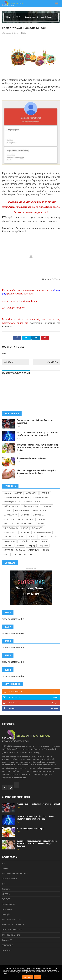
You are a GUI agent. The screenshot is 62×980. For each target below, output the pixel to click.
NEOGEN (45, 550)
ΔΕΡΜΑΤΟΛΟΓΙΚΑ (10, 515)
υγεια (44, 541)
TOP (18, 17)
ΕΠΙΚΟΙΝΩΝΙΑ (38, 515)
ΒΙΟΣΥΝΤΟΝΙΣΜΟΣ (22, 511)
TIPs (14, 554)
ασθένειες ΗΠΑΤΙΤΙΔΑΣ (33, 502)
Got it (37, 977)
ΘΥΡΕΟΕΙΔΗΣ (9, 524)
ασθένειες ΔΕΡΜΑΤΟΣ (12, 502)
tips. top (23, 554)
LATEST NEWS (33, 550)
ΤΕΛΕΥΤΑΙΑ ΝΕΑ (9, 541)
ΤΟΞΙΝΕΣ (35, 541)
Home (9, 17)
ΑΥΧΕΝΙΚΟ (7, 511)
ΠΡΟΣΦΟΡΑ (25, 532)
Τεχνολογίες (24, 541)
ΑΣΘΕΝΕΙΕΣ (45, 493)
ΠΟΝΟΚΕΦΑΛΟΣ (10, 532)
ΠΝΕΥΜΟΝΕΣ (37, 528)
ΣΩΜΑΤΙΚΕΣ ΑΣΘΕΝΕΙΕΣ (48, 537)
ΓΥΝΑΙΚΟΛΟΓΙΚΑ (40, 511)
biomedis (20, 546)
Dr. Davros (20, 550)
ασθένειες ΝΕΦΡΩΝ (30, 506)
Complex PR (43, 546)
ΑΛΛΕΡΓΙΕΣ (18, 493)
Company (31, 546)
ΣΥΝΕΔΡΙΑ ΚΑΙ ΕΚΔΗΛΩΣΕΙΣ (14, 537)
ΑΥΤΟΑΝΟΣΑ (46, 506)
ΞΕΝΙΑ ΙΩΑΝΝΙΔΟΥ (11, 528)
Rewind (6, 554)
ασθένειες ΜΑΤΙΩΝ (11, 506)
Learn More (28, 977)
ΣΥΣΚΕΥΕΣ (32, 537)
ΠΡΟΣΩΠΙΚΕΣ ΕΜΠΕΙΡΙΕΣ (42, 532)
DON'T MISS (8, 550)
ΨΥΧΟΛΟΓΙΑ (8, 546)
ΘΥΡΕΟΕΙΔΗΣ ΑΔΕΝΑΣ (26, 524)
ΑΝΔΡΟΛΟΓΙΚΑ (31, 493)
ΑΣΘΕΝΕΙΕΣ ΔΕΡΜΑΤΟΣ (41, 497)
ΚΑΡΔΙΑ (41, 524)
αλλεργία (7, 493)
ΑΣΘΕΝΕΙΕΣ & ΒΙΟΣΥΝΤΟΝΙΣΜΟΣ (16, 497)
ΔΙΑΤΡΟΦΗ (25, 515)
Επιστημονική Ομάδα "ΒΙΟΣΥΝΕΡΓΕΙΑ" (18, 519)
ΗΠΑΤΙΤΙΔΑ (41, 519)
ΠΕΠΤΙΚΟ (25, 528)
